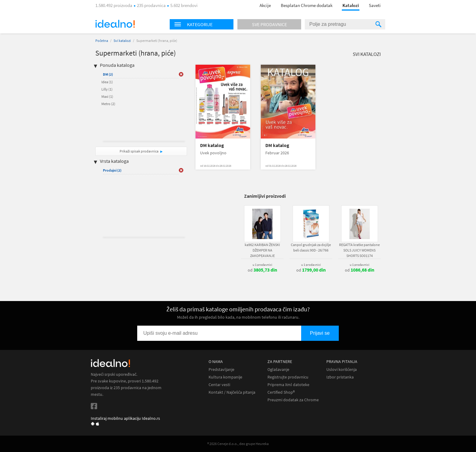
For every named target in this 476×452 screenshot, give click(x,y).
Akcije (265, 5)
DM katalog (212, 145)
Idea (107, 82)
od (262, 270)
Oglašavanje (278, 370)
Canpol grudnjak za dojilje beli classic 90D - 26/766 (311, 247)
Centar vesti (219, 385)
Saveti (375, 5)
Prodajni (112, 170)
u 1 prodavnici (262, 265)
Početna (102, 41)
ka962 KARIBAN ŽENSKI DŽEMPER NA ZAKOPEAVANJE (262, 250)
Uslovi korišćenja (342, 370)
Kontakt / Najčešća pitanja (232, 392)
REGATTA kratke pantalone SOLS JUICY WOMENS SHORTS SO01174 (359, 250)
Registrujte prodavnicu (288, 377)
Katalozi (351, 5)
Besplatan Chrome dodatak (307, 5)
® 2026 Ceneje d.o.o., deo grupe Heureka (238, 444)
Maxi (107, 96)
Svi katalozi (122, 41)
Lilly (107, 89)
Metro (108, 104)
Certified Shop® (281, 392)
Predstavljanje (221, 370)
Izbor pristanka (340, 377)
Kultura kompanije (225, 377)
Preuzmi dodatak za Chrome (293, 400)
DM (108, 74)
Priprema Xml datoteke (288, 385)
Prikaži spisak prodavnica (139, 151)
